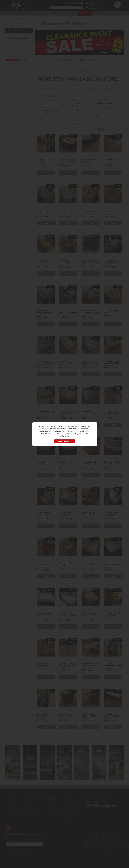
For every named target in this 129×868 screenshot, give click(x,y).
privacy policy (80, 431)
